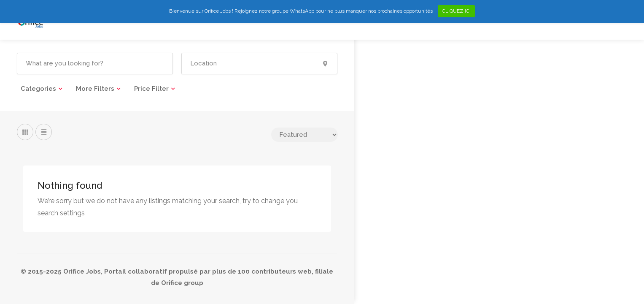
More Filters (95, 89)
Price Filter (151, 89)
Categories (38, 89)
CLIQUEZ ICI (456, 11)
